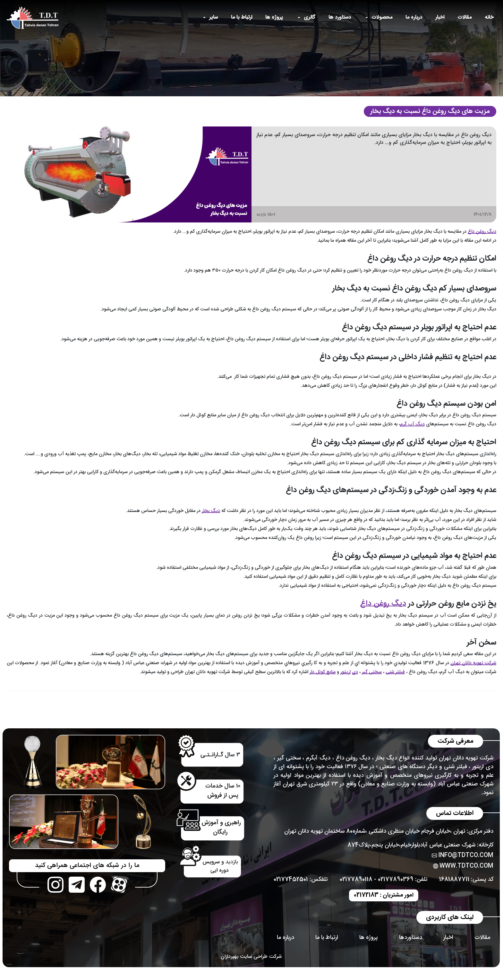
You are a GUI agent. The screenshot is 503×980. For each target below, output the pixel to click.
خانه (489, 17)
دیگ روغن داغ (482, 232)
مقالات (465, 17)
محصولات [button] (382, 17)
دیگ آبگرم (318, 758)
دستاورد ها (340, 17)
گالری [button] (310, 17)
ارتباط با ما (242, 17)
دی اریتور (483, 767)
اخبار (440, 17)
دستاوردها (411, 938)
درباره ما (414, 17)
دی (355, 672)
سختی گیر (372, 672)
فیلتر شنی (395, 672)
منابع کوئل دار (323, 672)
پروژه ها (274, 17)
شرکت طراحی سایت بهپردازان (251, 957)
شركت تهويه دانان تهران (473, 663)
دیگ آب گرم (412, 424)
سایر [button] (213, 17)
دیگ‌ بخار (211, 511)
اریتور (345, 672)
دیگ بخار (386, 758)
